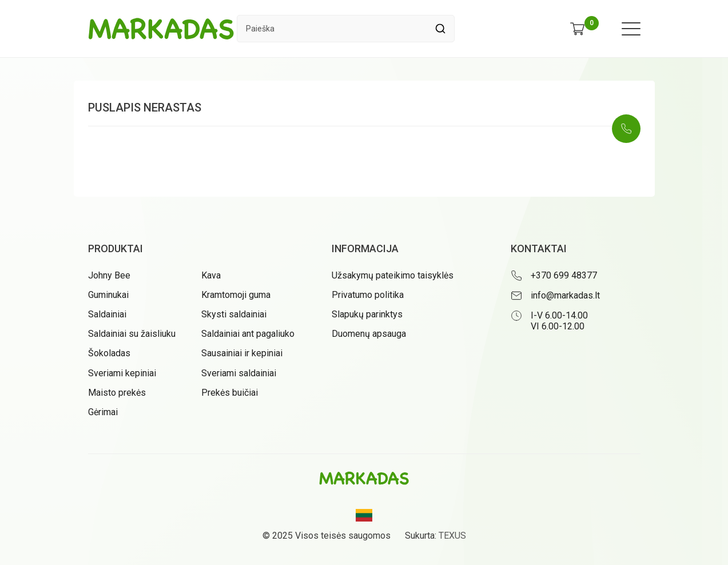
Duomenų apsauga (369, 334)
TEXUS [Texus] (452, 536)
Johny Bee (109, 275)
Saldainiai (107, 314)
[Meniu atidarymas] (631, 29)
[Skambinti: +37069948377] (626, 129)
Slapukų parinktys (367, 314)
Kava (211, 275)
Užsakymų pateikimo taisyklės (393, 275)
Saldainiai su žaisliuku (132, 334)
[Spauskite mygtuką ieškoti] (441, 29)
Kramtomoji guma (236, 295)
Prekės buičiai (230, 393)
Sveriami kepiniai (122, 373)
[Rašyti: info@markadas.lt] (575, 296)
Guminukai (108, 295)
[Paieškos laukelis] (332, 29)
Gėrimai (103, 412)
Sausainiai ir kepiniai (242, 353)
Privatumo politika (368, 295)
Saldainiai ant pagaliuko (248, 334)
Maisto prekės (117, 393)
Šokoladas (109, 353)
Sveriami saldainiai (239, 373)
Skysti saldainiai (234, 314)
